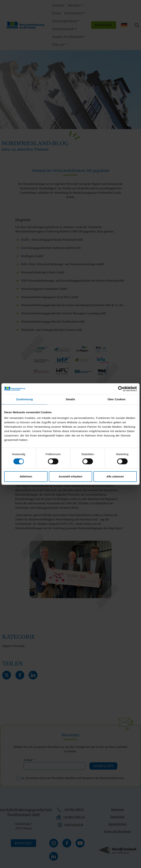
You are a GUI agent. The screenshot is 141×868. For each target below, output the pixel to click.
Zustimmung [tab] (25, 399)
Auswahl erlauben (70, 476)
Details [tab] (70, 399)
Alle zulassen (115, 476)
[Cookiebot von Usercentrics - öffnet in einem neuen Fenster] (121, 389)
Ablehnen (26, 476)
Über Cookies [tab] (117, 399)
